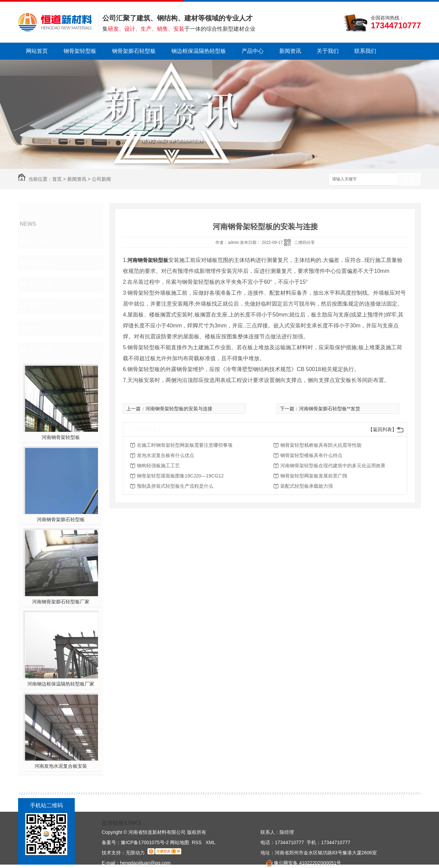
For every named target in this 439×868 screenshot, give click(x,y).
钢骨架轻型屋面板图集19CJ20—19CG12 (180, 476)
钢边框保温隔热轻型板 (199, 51)
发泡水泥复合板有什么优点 (166, 455)
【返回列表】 (382, 429)
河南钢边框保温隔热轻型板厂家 (61, 684)
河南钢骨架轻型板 (61, 437)
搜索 (409, 180)
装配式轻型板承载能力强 (307, 486)
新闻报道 (41, 306)
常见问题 (41, 284)
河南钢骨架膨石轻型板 (61, 519)
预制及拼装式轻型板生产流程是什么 (175, 486)
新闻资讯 (290, 51)
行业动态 (41, 263)
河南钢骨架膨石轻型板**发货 (330, 409)
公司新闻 (101, 179)
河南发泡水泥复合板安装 (61, 766)
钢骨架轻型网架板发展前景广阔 (314, 476)
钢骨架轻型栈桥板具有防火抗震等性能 (321, 445)
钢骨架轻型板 (80, 51)
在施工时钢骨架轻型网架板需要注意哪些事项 (185, 445)
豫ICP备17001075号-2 (145, 842)
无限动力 (135, 853)
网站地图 (180, 842)
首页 (57, 179)
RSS (197, 842)
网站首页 (37, 51)
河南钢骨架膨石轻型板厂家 (61, 602)
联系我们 (365, 51)
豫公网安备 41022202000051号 (301, 863)
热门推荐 (41, 350)
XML (210, 842)
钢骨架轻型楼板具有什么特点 (311, 455)
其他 (34, 328)
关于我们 (328, 51)
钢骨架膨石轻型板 (134, 51)
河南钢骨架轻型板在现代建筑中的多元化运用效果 (333, 466)
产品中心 (253, 51)
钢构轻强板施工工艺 (158, 466)
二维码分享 (305, 242)
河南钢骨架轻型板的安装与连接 (179, 409)
